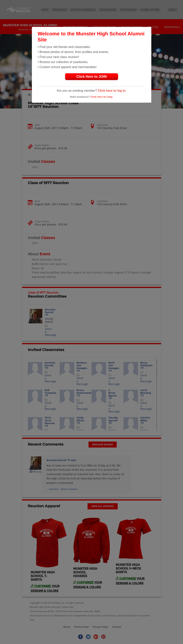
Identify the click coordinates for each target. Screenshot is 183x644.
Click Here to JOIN (91, 77)
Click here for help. (102, 97)
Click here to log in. (112, 91)
